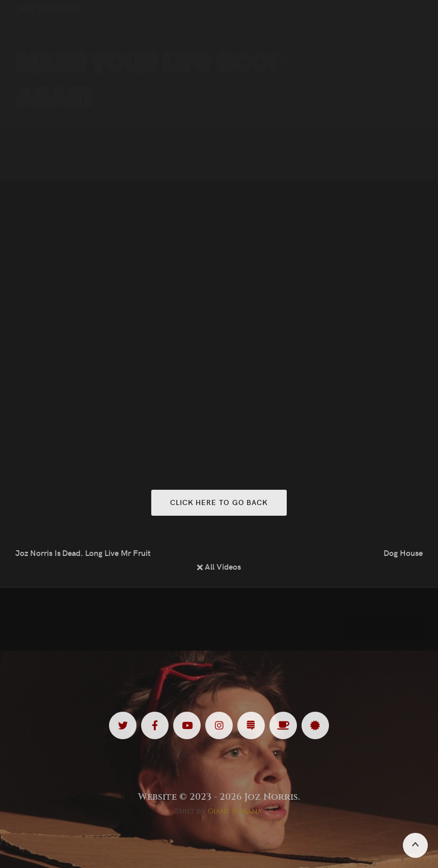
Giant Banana (235, 811)
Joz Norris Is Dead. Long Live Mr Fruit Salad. (83, 552)
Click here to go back (219, 502)
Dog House (403, 552)
